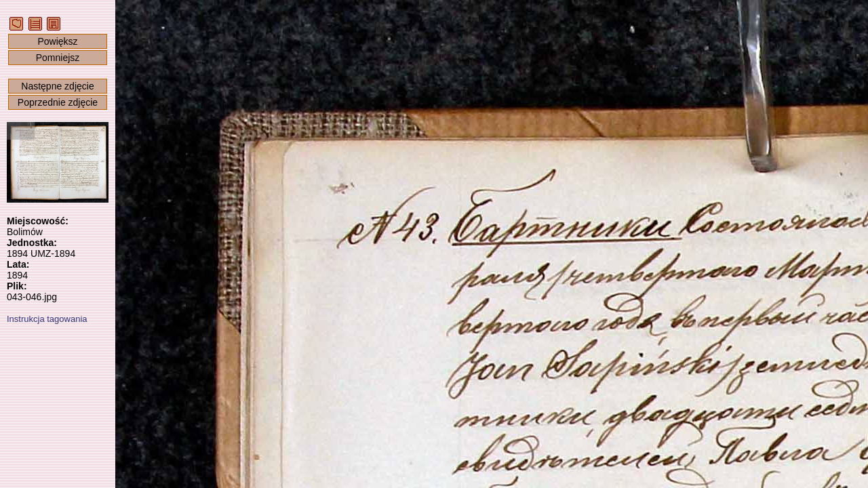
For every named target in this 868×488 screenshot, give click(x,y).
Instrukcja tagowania (47, 319)
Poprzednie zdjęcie (58, 102)
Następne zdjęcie (57, 86)
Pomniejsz (58, 58)
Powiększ (57, 41)
